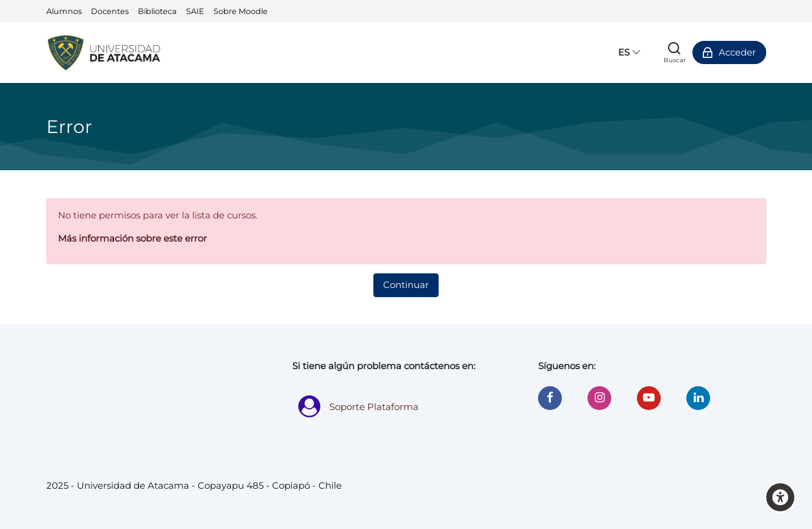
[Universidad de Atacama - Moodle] (105, 52)
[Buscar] (675, 52)
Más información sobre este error (132, 238)
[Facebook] (550, 398)
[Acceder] (729, 52)
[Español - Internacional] (629, 52)
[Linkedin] (698, 398)
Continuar (406, 285)
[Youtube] (649, 398)
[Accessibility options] (780, 497)
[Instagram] (599, 398)
